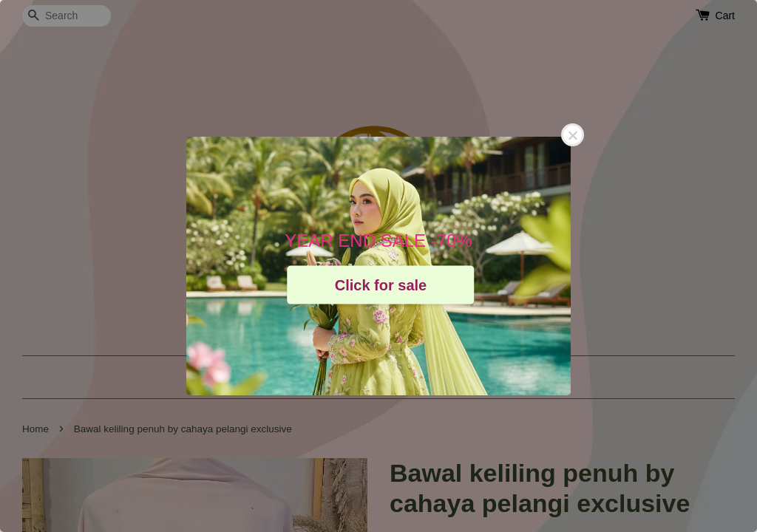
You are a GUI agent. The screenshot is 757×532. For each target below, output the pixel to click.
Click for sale (381, 284)
